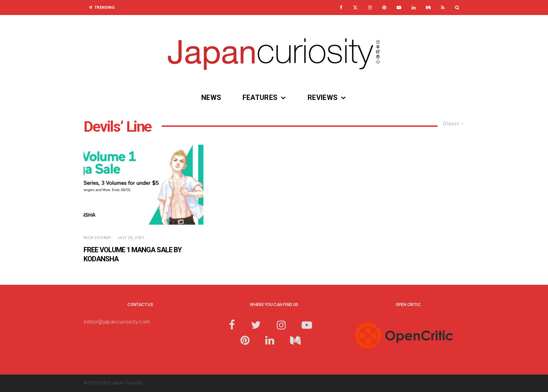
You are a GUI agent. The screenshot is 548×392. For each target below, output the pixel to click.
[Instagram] (370, 8)
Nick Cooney (97, 238)
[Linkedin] (414, 8)
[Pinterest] (384, 8)
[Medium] (428, 8)
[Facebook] (341, 8)
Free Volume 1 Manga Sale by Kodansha (133, 255)
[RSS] (443, 8)
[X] (355, 8)
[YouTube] (399, 8)
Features (260, 97)
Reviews (323, 97)
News (211, 97)
